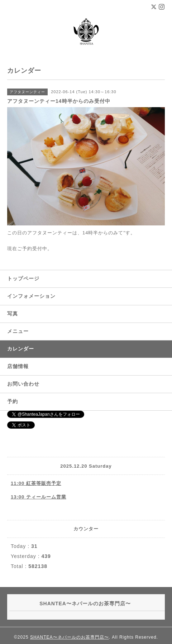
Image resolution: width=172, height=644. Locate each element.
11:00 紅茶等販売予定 (36, 483)
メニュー (18, 331)
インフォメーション (31, 296)
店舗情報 (18, 366)
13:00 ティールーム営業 (39, 497)
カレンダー (21, 349)
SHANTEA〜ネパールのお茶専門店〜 (70, 637)
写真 (13, 314)
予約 (13, 401)
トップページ (23, 278)
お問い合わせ (23, 384)
